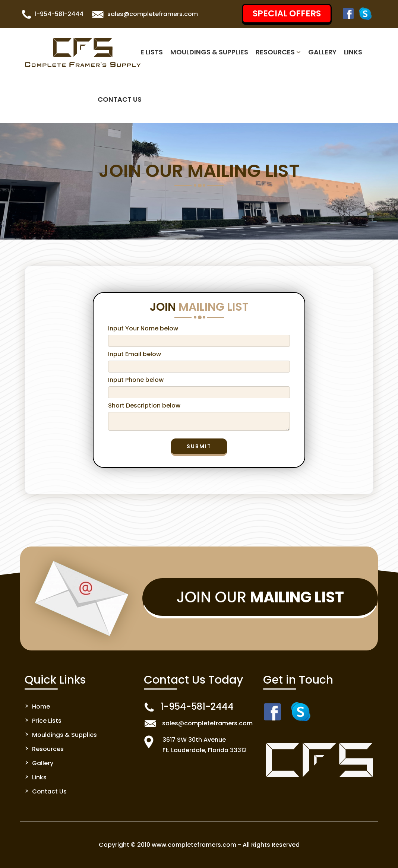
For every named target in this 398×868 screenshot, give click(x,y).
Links (353, 52)
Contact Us (120, 99)
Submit (199, 446)
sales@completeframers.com (153, 14)
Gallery (322, 52)
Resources (278, 52)
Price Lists (144, 52)
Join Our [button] (260, 597)
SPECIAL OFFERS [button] (287, 13)
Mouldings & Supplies (209, 52)
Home (41, 707)
